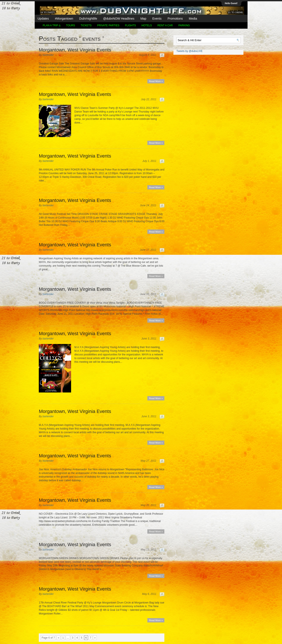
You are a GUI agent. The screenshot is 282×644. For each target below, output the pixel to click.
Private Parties (108, 25)
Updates (43, 19)
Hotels (147, 25)
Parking (184, 25)
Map (143, 19)
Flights (130, 25)
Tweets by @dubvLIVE (190, 51)
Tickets (86, 25)
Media (193, 19)
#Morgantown (64, 19)
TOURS (71, 25)
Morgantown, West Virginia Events (75, 50)
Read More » (156, 81)
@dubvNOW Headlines (119, 19)
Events (157, 19)
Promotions (175, 19)
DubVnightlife (88, 19)
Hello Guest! (231, 3)
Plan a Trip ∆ (51, 25)
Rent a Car (165, 25)
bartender (48, 55)
